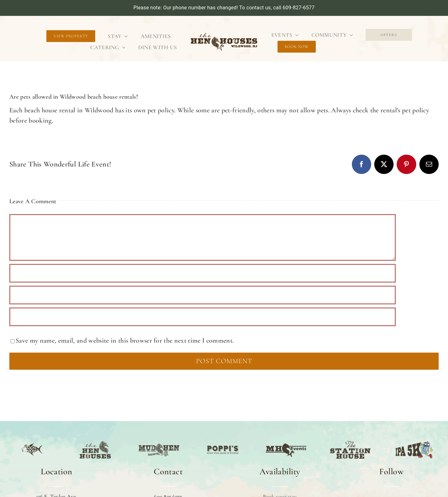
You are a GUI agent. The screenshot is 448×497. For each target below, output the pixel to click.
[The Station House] (350, 442)
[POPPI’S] (223, 442)
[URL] (203, 317)
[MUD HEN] (159, 442)
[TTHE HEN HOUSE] (95, 442)
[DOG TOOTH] (32, 442)
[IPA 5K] (414, 442)
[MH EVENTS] (287, 442)
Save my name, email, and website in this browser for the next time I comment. (125, 340)
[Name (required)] (203, 273)
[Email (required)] (203, 295)
